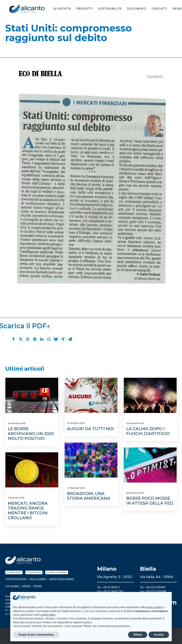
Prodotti (81, 9)
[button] (32, 395)
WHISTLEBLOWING (61, 579)
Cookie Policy (35, 572)
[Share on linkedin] (42, 339)
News (173, 9)
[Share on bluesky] (56, 339)
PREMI (38, 586)
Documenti (132, 9)
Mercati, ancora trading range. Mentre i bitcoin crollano (28, 511)
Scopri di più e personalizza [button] (36, 635)
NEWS (26, 586)
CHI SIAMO (12, 586)
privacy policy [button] (154, 607)
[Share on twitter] (21, 339)
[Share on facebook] (13, 339)
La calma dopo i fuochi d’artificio (148, 431)
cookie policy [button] (48, 615)
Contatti (155, 9)
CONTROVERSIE (16, 579)
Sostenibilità (106, 9)
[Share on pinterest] (35, 339)
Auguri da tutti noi (90, 429)
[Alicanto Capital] (23, 9)
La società (58, 9)
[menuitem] (59, 9)
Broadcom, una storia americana (89, 496)
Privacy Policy (15, 572)
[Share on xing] (63, 339)
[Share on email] (70, 339)
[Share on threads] (28, 339)
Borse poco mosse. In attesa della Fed (150, 501)
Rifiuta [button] (138, 635)
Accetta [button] (159, 635)
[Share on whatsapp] (49, 339)
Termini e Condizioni (58, 572)
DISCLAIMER (38, 579)
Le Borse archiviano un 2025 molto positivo (31, 434)
